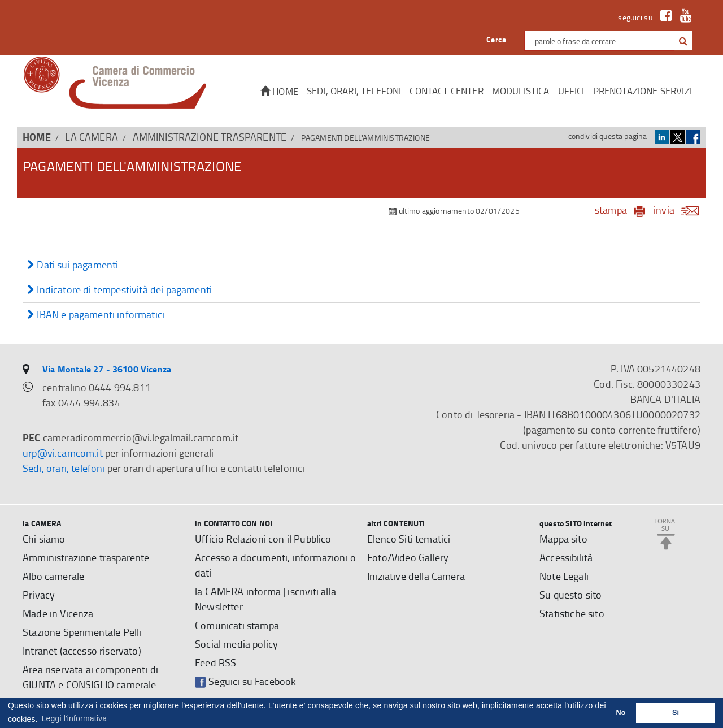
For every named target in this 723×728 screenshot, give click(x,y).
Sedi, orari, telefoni (354, 91)
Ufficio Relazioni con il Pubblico (263, 539)
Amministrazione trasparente (210, 137)
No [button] (621, 713)
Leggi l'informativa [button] (75, 718)
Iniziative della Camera (416, 576)
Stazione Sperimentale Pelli (82, 632)
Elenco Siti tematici (409, 539)
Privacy (39, 595)
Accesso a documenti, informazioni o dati (275, 565)
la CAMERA (92, 137)
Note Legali (564, 576)
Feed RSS (215, 662)
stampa (611, 210)
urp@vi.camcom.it (63, 453)
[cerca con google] (682, 41)
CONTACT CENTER (446, 91)
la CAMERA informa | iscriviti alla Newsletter (265, 599)
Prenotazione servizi (643, 91)
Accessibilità (566, 557)
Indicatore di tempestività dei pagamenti (119, 290)
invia (680, 210)
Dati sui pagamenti (73, 265)
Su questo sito (570, 595)
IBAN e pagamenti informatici (96, 315)
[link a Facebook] (663, 17)
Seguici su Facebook (245, 681)
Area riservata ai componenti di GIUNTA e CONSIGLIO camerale (90, 677)
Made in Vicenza (58, 613)
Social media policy (236, 644)
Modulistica (521, 91)
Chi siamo (44, 539)
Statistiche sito (572, 613)
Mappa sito (563, 539)
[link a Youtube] (683, 17)
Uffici (571, 91)
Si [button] (676, 713)
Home (279, 91)
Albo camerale (53, 576)
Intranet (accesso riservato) (82, 651)
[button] (683, 41)
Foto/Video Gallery (408, 557)
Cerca (496, 39)
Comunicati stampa (237, 625)
